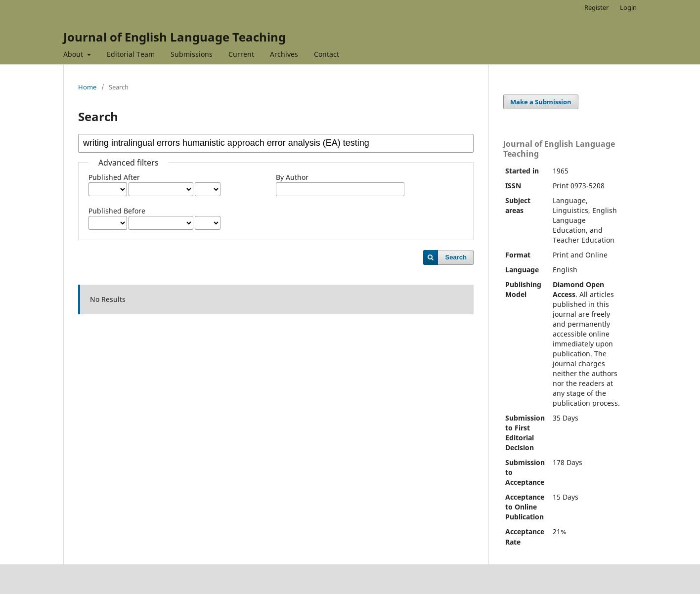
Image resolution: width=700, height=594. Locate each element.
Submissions (192, 54)
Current (241, 54)
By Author (292, 177)
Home (87, 87)
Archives (284, 54)
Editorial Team (131, 54)
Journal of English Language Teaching (175, 37)
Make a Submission (541, 102)
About (74, 54)
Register (596, 7)
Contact (327, 54)
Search (456, 257)
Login (628, 7)
